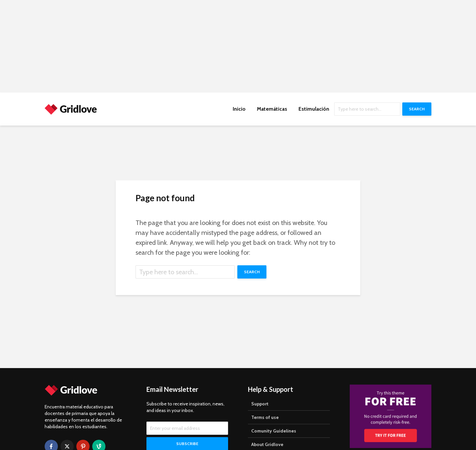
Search (417, 109)
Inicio (239, 109)
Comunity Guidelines (274, 431)
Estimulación (314, 109)
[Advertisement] (198, 46)
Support (260, 404)
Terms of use (265, 417)
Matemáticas (272, 109)
